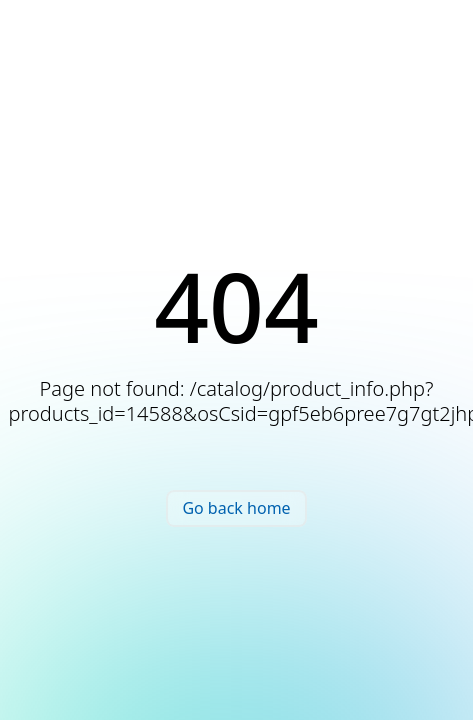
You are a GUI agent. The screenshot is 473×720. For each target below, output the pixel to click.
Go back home (236, 508)
